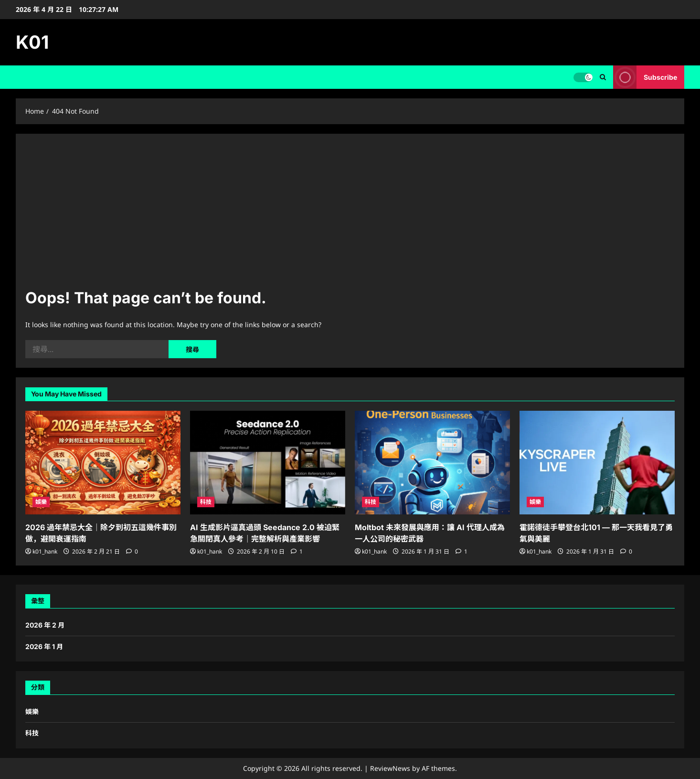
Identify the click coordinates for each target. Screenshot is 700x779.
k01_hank (45, 551)
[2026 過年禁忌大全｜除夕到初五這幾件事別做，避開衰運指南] (103, 463)
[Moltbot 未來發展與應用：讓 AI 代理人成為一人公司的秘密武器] (432, 463)
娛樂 (41, 502)
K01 (32, 42)
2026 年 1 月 (44, 646)
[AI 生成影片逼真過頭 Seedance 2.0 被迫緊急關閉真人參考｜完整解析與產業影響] (268, 463)
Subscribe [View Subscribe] (645, 77)
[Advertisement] (350, 215)
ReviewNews (390, 768)
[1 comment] (297, 551)
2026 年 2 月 (45, 625)
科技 (206, 502)
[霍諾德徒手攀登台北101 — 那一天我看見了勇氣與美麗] (597, 463)
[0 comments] (132, 551)
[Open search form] (603, 77)
